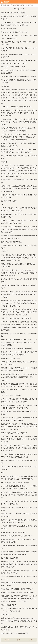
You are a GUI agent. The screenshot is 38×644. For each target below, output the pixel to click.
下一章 (30, 640)
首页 (8, 5)
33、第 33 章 (29, 5)
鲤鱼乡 (6, 2)
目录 (19, 640)
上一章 (7, 640)
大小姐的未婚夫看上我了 (18, 5)
